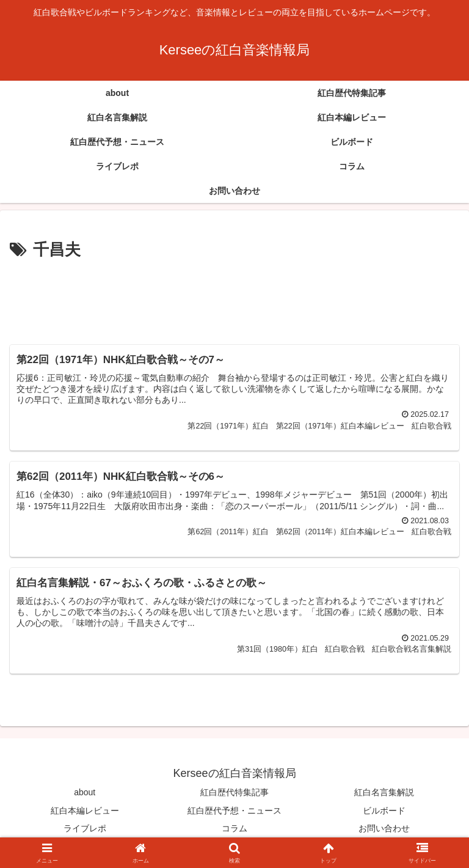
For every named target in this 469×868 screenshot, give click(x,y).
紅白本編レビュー (85, 811)
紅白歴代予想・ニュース (234, 811)
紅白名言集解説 (384, 793)
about (85, 793)
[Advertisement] (234, 297)
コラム (234, 829)
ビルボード (384, 811)
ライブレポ (85, 829)
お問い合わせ (384, 829)
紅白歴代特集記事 (234, 793)
